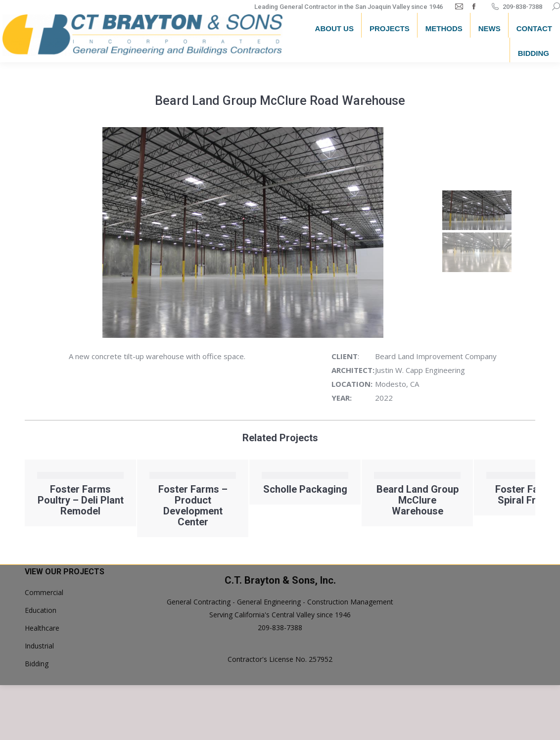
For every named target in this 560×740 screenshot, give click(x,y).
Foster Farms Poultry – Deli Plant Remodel (81, 500)
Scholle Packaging (305, 489)
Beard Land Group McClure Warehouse (418, 500)
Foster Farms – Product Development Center (193, 506)
